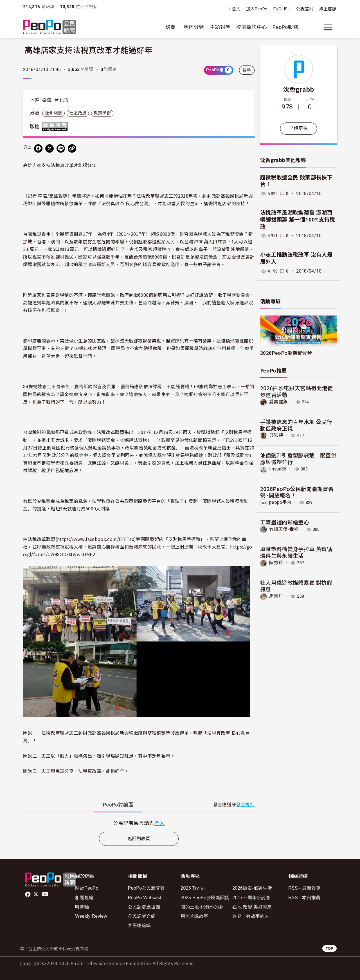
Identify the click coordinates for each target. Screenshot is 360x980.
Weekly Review (91, 916)
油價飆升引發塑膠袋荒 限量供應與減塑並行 (298, 458)
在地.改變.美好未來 (252, 907)
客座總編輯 (139, 925)
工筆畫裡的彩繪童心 (285, 522)
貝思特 (276, 435)
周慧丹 (276, 596)
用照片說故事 (194, 916)
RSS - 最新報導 (304, 888)
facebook (28, 894)
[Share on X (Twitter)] (49, 149)
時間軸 (82, 907)
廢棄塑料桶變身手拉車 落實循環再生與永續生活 (296, 552)
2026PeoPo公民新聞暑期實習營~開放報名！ (297, 492)
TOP (329, 948)
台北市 (61, 100)
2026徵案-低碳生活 (252, 888)
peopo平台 (280, 502)
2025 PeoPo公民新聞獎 (205, 898)
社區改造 (78, 113)
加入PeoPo (257, 9)
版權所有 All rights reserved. (56, 126)
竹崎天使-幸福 (284, 529)
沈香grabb (299, 89)
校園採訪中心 (251, 27)
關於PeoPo (87, 888)
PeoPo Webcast (145, 898)
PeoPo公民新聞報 (147, 888)
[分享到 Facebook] (38, 149)
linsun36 (278, 469)
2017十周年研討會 (251, 898)
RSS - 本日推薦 (304, 898)
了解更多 (299, 128)
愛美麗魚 (278, 402)
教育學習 (102, 113)
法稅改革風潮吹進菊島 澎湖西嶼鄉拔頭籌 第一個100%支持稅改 (298, 220)
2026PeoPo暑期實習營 (286, 353)
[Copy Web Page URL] (72, 149)
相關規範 (84, 898)
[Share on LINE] (61, 149)
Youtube (46, 894)
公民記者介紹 (142, 916)
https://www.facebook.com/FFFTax (96, 539)
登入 (236, 9)
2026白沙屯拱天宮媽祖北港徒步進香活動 (296, 391)
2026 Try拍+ (193, 888)
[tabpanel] (139, 823)
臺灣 (47, 100)
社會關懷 (53, 113)
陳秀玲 (276, 563)
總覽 (171, 27)
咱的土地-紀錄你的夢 (202, 907)
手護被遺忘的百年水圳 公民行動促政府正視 (296, 425)
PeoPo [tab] (118, 805)
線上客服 (328, 9)
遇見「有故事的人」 (253, 916)
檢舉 (247, 70)
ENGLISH (282, 9)
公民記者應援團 (144, 907)
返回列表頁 (139, 839)
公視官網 (305, 9)
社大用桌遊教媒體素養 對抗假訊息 (296, 585)
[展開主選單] (328, 27)
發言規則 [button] (245, 805)
